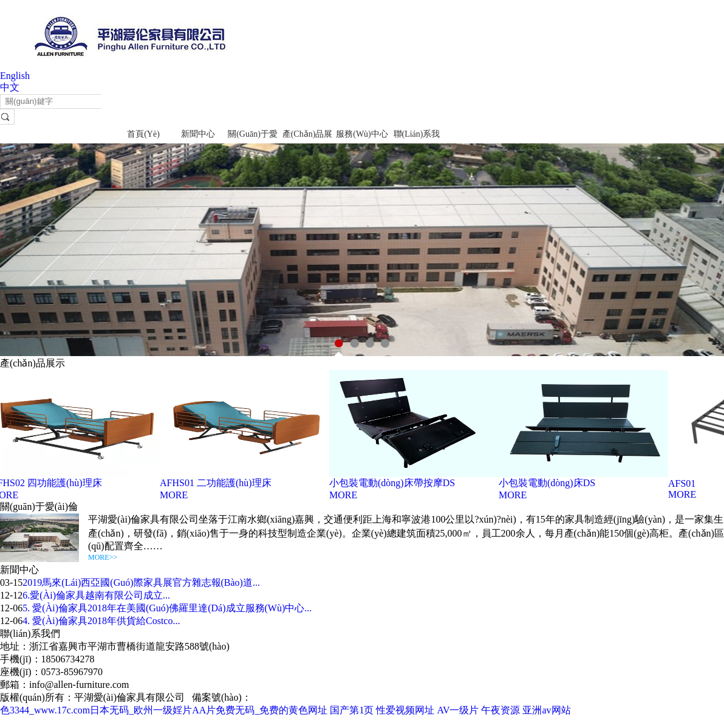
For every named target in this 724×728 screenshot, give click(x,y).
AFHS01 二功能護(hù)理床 (217, 483)
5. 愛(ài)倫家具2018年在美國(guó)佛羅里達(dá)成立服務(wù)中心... (167, 608)
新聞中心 (198, 134)
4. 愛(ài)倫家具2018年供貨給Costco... (101, 621)
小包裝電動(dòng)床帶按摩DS (393, 483)
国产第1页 (352, 710)
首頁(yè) (143, 134)
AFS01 (683, 483)
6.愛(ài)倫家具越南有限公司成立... (96, 595)
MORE (175, 495)
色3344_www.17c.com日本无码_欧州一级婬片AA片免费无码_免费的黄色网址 (164, 710)
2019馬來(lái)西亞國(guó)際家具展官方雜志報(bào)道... (141, 582)
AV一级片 (458, 710)
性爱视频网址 (405, 710)
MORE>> (103, 557)
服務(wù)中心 (362, 134)
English (15, 76)
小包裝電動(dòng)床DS (548, 483)
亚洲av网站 (546, 710)
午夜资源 (500, 710)
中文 (10, 87)
